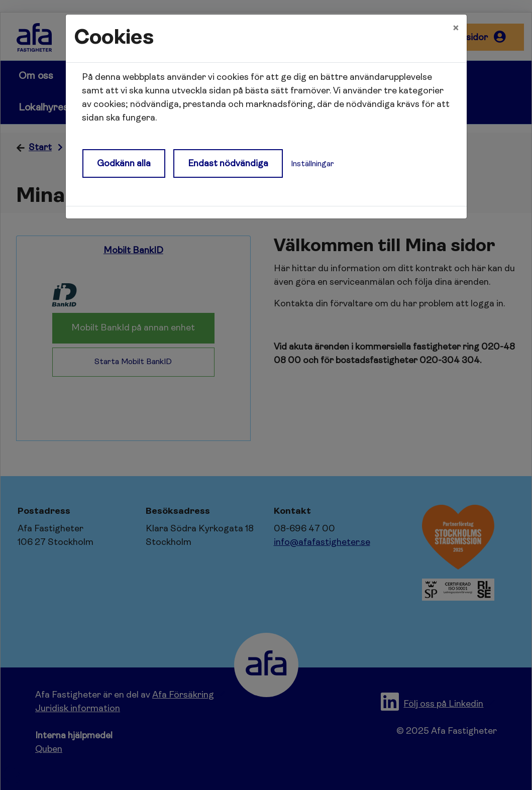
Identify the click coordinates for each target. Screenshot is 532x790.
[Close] (456, 29)
